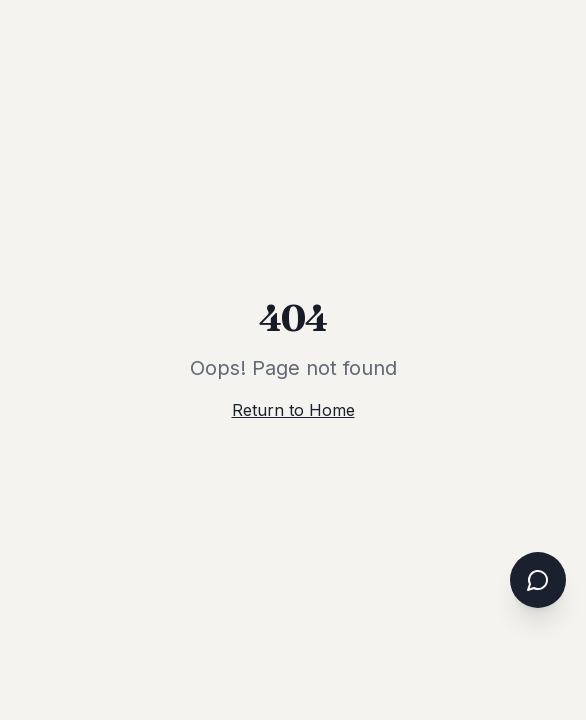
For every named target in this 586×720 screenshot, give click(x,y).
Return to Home (293, 410)
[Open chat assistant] (538, 580)
